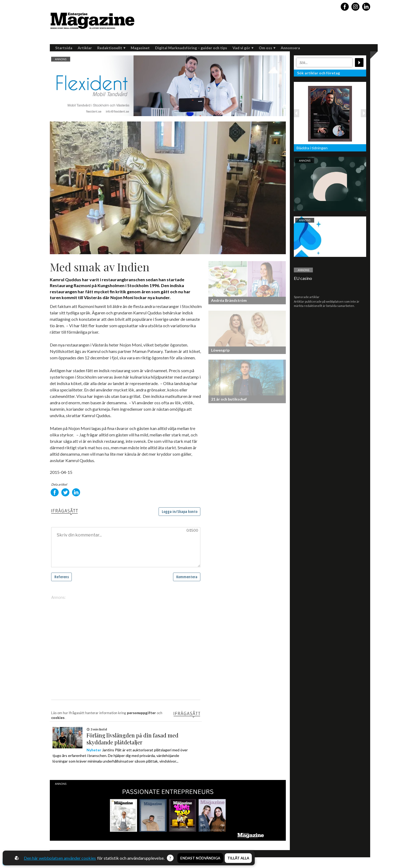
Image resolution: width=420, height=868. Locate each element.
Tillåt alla (238, 858)
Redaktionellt (111, 48)
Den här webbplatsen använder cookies (60, 858)
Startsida (64, 48)
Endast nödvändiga (200, 858)
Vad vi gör (243, 48)
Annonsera (290, 48)
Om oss (267, 48)
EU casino (303, 278)
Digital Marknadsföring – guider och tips (191, 48)
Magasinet (140, 48)
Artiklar (85, 48)
